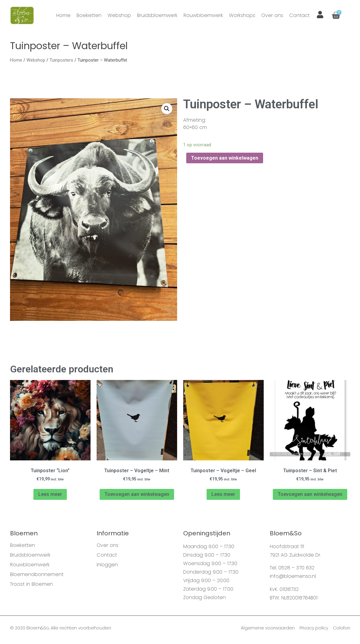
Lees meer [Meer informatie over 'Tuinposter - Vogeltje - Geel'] (223, 496)
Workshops (242, 15)
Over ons (272, 15)
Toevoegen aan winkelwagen (225, 160)
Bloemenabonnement (37, 577)
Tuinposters (61, 62)
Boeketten (89, 15)
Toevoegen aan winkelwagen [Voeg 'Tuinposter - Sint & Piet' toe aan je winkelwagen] (310, 496)
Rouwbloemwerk (203, 15)
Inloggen (107, 567)
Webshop (119, 15)
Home (63, 15)
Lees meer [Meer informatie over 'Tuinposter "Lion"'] (50, 496)
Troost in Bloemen (31, 586)
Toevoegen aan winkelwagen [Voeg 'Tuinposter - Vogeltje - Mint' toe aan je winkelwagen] (137, 496)
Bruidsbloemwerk (157, 15)
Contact (299, 15)
